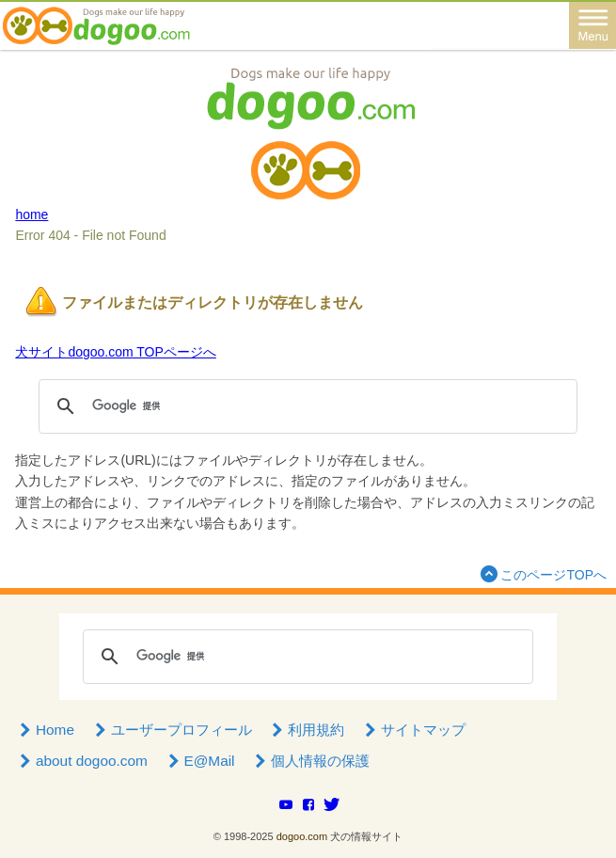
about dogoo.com (81, 761)
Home (45, 730)
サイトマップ (413, 730)
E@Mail (199, 761)
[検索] (305, 406)
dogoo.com (302, 836)
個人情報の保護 (311, 761)
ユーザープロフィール (171, 730)
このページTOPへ (542, 573)
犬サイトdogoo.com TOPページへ (115, 352)
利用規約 (307, 730)
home (32, 214)
